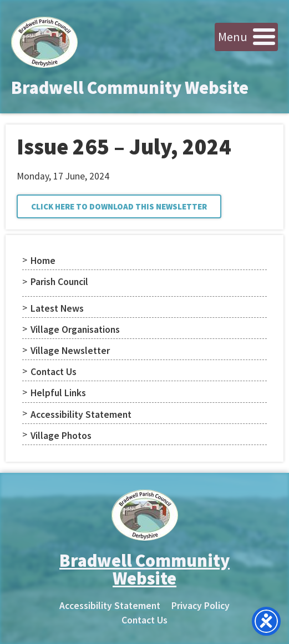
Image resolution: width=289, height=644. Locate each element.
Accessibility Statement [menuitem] (81, 415)
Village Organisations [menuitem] (75, 330)
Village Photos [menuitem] (61, 436)
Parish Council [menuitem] (59, 282)
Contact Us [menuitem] (54, 372)
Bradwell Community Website (130, 88)
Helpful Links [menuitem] (58, 393)
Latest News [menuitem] (57, 308)
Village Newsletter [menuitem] (70, 351)
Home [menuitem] (43, 261)
